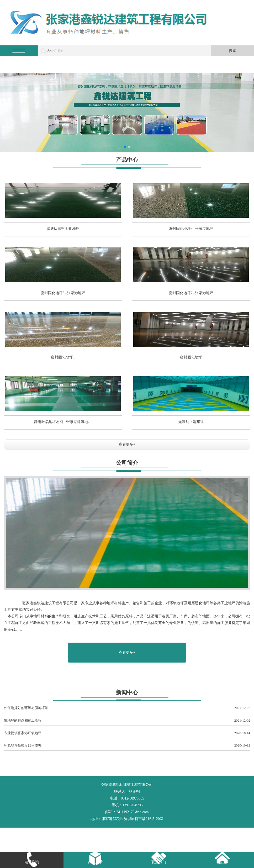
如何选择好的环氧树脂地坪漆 (127, 708)
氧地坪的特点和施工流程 (127, 721)
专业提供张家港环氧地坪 (127, 733)
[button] (125, 147)
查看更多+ (127, 444)
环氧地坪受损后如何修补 (127, 746)
